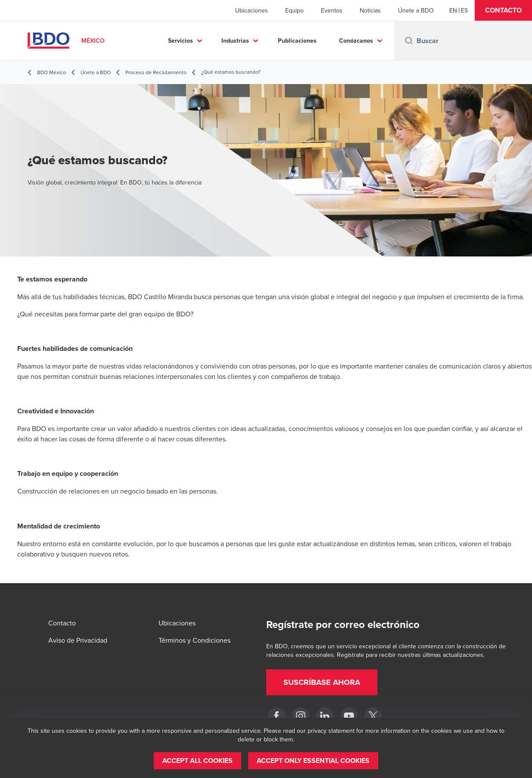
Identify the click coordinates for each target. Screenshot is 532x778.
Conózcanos (356, 41)
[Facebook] (277, 716)
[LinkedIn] (325, 716)
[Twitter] (373, 716)
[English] (453, 10)
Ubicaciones (252, 10)
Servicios (180, 41)
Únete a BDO (416, 10)
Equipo (294, 10)
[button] (503, 10)
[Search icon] (409, 41)
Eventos (332, 10)
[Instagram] (301, 716)
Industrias (235, 41)
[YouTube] (349, 716)
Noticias (370, 10)
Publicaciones (297, 41)
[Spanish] (464, 10)
